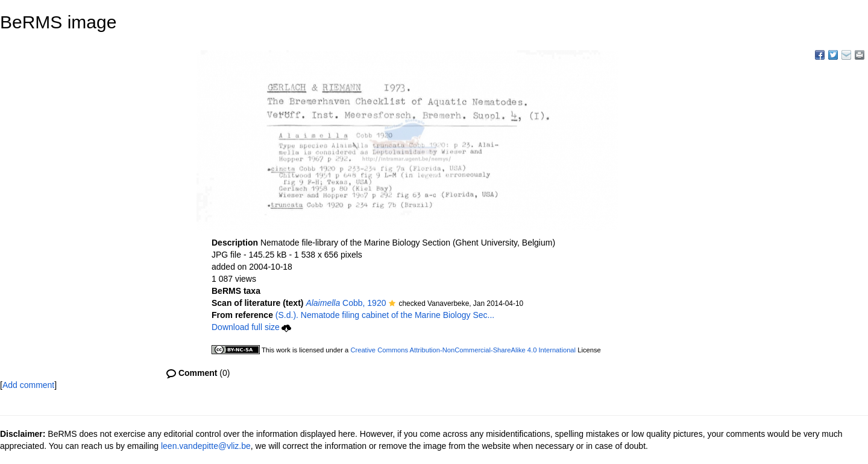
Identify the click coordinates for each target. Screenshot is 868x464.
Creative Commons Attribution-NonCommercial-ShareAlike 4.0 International (463, 350)
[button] (392, 304)
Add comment (28, 385)
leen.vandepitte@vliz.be (206, 446)
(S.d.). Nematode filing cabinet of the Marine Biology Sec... (385, 315)
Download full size (251, 327)
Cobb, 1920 (346, 303)
